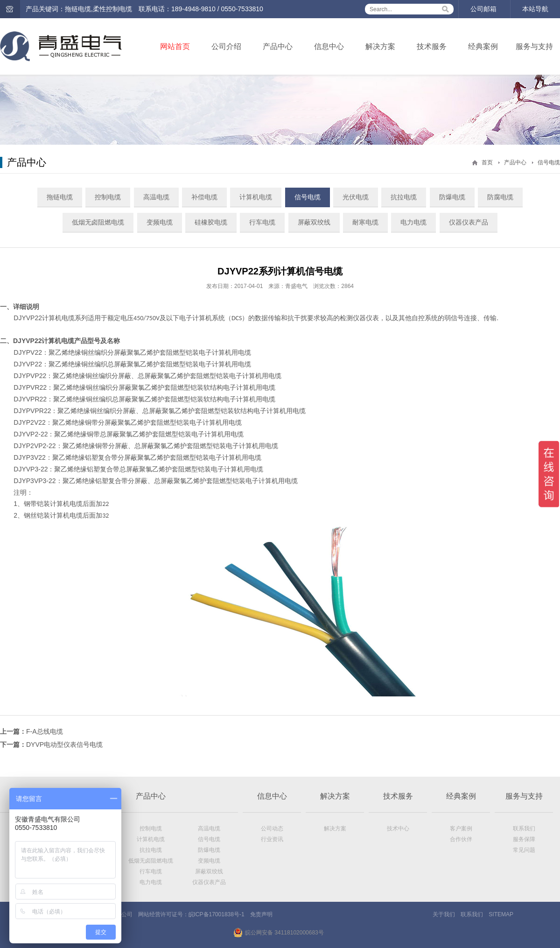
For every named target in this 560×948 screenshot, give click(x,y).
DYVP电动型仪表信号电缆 (64, 744)
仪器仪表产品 (469, 222)
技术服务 (432, 46)
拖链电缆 (60, 197)
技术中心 (398, 829)
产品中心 (278, 46)
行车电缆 (262, 222)
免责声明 (261, 914)
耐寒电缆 (365, 222)
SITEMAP (501, 914)
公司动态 (272, 829)
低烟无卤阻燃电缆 (98, 222)
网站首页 (175, 46)
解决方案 (380, 46)
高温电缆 (156, 197)
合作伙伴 (461, 839)
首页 (487, 162)
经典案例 (483, 46)
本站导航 (535, 9)
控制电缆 (108, 197)
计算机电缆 (256, 197)
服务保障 (524, 839)
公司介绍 (226, 46)
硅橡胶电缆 (211, 222)
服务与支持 (534, 46)
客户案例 (461, 829)
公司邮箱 (483, 9)
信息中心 (329, 46)
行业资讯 (272, 839)
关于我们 (444, 914)
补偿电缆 (204, 197)
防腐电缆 (500, 197)
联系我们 (524, 829)
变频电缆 (160, 222)
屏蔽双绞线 (314, 222)
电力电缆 (413, 222)
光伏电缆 (356, 197)
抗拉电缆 (404, 197)
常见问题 (524, 850)
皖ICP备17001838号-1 (217, 914)
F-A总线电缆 (45, 731)
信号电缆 (549, 162)
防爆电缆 (452, 197)
